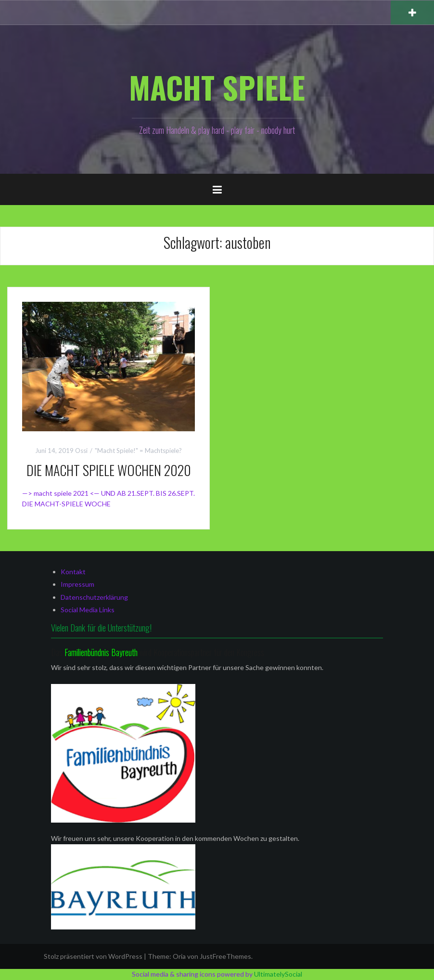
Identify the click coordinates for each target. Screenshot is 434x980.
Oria (179, 956)
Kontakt (73, 572)
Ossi (81, 451)
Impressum (77, 584)
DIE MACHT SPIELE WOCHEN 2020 (109, 470)
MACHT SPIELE (217, 87)
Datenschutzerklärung (94, 597)
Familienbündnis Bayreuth (102, 652)
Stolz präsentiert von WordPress (93, 956)
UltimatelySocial (278, 974)
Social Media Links (88, 610)
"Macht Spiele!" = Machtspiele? (138, 451)
